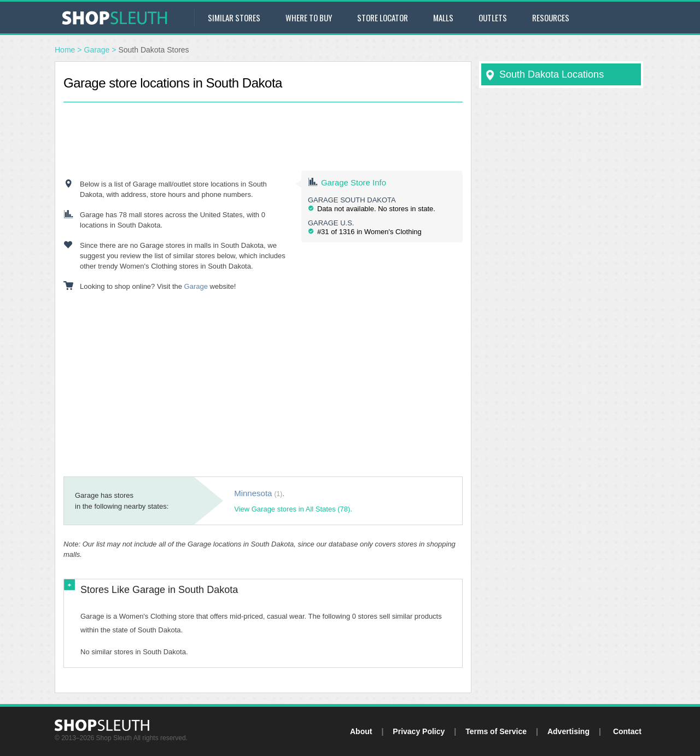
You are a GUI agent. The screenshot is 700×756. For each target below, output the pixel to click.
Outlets (493, 18)
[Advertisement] (263, 127)
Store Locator (383, 18)
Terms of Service (496, 731)
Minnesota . (259, 493)
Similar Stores (234, 18)
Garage (97, 50)
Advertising (568, 731)
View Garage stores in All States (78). (293, 509)
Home (65, 50)
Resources (551, 18)
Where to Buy (309, 18)
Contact (627, 731)
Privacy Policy (419, 731)
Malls (443, 18)
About (361, 731)
